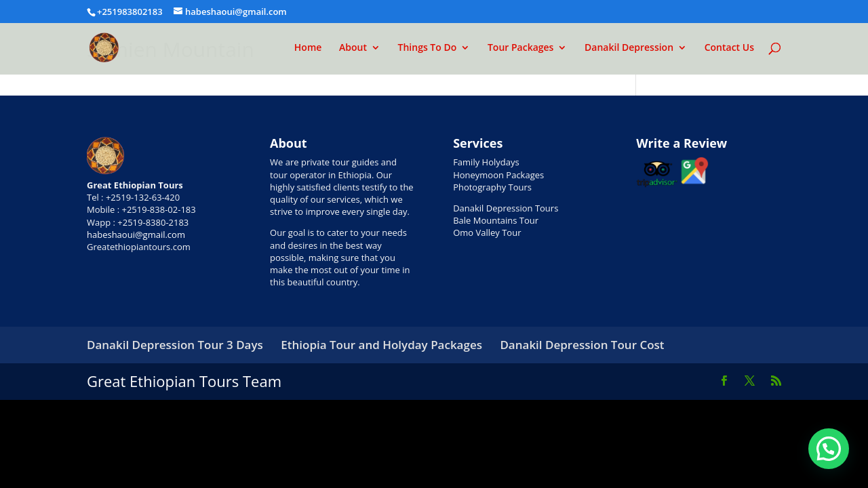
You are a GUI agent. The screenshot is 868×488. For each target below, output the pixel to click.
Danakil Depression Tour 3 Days (175, 345)
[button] (829, 449)
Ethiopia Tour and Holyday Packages (381, 345)
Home (308, 48)
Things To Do (428, 48)
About (353, 48)
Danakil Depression (629, 48)
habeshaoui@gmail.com (136, 235)
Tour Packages (521, 48)
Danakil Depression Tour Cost (582, 345)
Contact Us (729, 48)
